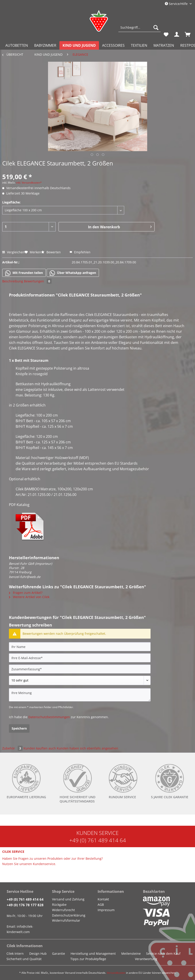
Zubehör (13, 748)
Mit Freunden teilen (24, 273)
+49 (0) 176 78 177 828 (25, 905)
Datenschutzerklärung (69, 915)
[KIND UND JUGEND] (79, 45)
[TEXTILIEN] (139, 45)
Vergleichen (13, 252)
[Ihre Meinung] (80, 695)
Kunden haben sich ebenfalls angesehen (87, 748)
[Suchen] (156, 28)
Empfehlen (80, 252)
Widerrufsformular (66, 920)
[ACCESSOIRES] (113, 45)
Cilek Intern (15, 954)
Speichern (19, 728)
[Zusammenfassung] (80, 669)
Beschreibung (13, 281)
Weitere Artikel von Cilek (29, 597)
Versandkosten (116, 973)
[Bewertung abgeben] (80, 680)
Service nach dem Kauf (163, 954)
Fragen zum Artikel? (26, 593)
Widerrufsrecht (63, 910)
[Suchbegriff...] (139, 28)
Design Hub (38, 954)
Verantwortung (146, 959)
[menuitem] (139, 30)
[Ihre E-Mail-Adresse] (80, 658)
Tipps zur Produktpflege (88, 959)
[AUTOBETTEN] (17, 45)
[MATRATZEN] (164, 45)
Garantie (59, 954)
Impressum (106, 910)
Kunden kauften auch (40, 748)
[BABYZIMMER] (45, 45)
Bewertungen (38, 281)
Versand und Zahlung (68, 899)
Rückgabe (59, 905)
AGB (101, 905)
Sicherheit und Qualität (24, 959)
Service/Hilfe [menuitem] (177, 4)
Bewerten (51, 252)
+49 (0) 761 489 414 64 (98, 840)
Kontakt (103, 899)
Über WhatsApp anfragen (73, 273)
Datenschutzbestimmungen (49, 717)
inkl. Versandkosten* (29, 183)
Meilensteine (131, 954)
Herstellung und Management (93, 954)
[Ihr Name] (80, 647)
